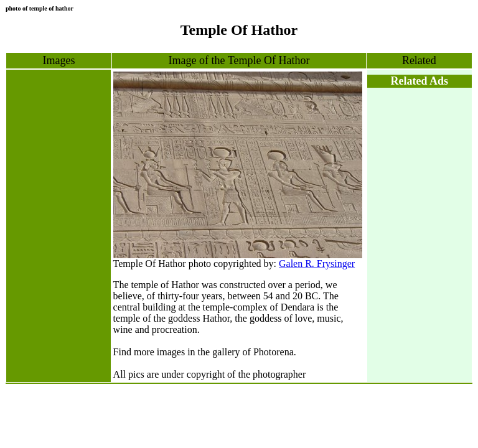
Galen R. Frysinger (317, 264)
